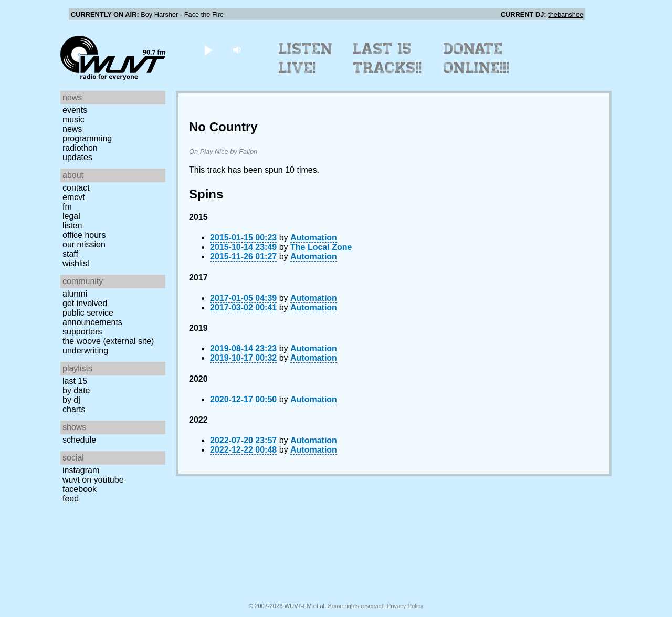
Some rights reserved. (356, 606)
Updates (77, 157)
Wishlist (76, 263)
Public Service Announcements (92, 317)
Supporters (82, 332)
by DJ (71, 400)
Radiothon (80, 148)
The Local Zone (321, 247)
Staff (70, 254)
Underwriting (85, 351)
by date (76, 390)
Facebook (80, 489)
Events (75, 110)
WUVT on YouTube (93, 480)
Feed (71, 499)
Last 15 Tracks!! (388, 58)
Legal (71, 216)
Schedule (79, 440)
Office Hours (84, 235)
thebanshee (566, 14)
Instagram (81, 470)
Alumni (75, 294)
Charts (74, 409)
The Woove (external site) (108, 341)
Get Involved (85, 303)
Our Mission (84, 244)
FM (67, 207)
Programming (87, 138)
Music (73, 119)
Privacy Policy (405, 606)
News (72, 129)
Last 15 (75, 381)
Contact (76, 188)
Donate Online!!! (477, 58)
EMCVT (74, 197)
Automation (314, 238)
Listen (72, 226)
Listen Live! (306, 58)
